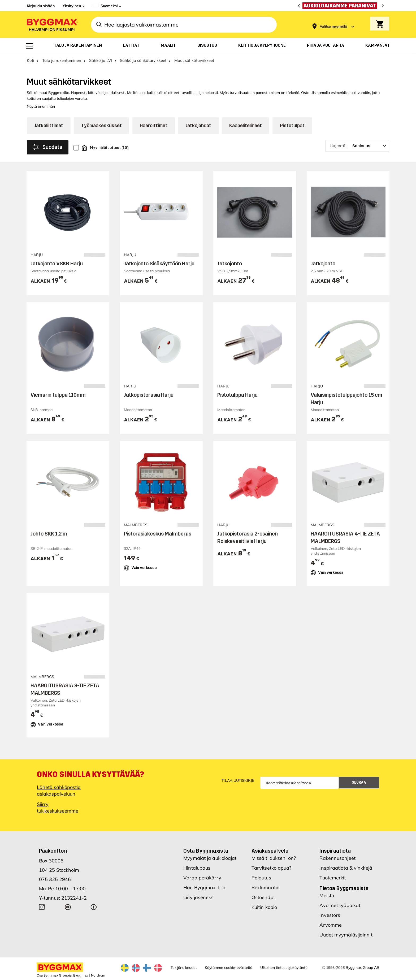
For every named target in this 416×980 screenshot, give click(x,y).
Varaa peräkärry (202, 878)
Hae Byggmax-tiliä (204, 888)
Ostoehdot (263, 897)
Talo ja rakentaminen (62, 60)
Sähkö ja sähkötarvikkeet (143, 60)
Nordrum (98, 975)
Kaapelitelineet (246, 126)
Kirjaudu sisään (41, 6)
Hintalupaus (197, 868)
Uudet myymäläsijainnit (346, 935)
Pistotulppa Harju (237, 395)
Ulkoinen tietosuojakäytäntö (284, 968)
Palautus (261, 878)
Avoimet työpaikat (340, 905)
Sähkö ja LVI (101, 60)
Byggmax (81, 975)
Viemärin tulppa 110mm (58, 395)
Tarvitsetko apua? (272, 868)
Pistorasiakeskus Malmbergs (158, 534)
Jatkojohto (230, 264)
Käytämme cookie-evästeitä (229, 968)
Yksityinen (72, 6)
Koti (31, 60)
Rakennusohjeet (337, 858)
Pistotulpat (292, 126)
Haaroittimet (154, 126)
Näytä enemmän (41, 106)
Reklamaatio (265, 888)
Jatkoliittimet (49, 126)
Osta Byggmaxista (206, 851)
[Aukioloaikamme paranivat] (341, 6)
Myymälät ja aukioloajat (210, 858)
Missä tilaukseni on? (274, 858)
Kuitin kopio (264, 907)
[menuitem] (29, 46)
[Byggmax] (52, 25)
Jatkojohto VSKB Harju (57, 264)
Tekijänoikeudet (184, 968)
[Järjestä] (357, 146)
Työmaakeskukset (101, 126)
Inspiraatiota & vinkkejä (346, 868)
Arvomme (331, 925)
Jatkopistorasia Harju (149, 395)
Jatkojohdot (198, 126)
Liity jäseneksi (199, 897)
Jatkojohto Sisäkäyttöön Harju (159, 264)
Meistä (327, 895)
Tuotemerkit (333, 878)
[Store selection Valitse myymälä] (333, 26)
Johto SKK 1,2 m (49, 534)
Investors (330, 915)
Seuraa (359, 782)
